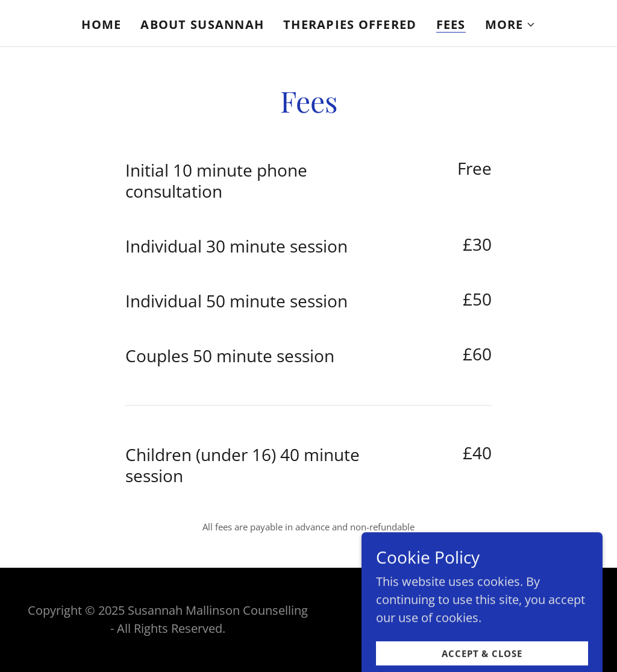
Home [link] (101, 24)
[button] (510, 25)
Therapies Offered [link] (350, 24)
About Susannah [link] (202, 24)
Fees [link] (451, 25)
